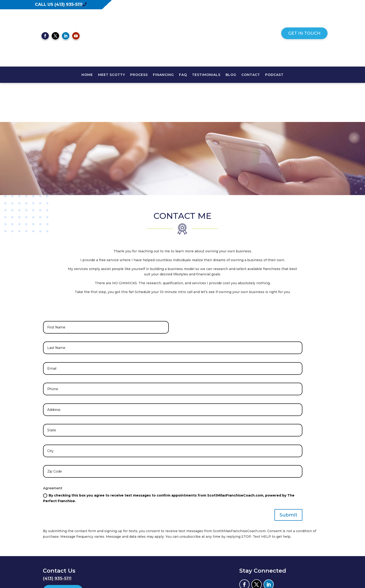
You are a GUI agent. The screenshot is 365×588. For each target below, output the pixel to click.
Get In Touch (304, 33)
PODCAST (274, 75)
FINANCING (163, 75)
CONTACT (251, 75)
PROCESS (139, 75)
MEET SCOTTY (112, 75)
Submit (288, 476)
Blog (231, 75)
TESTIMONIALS (206, 75)
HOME (87, 75)
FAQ (183, 75)
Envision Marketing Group (299, 567)
